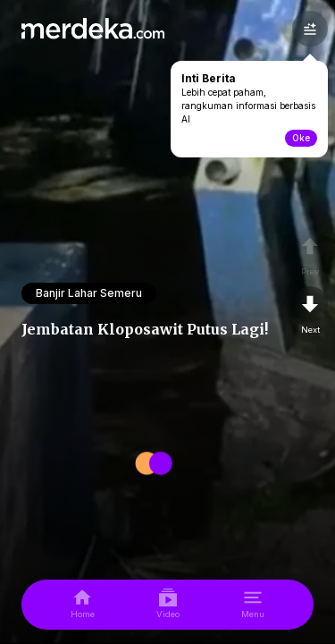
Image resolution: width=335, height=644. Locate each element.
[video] (168, 605)
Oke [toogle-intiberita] (301, 138)
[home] (83, 605)
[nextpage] (310, 311)
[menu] (253, 605)
